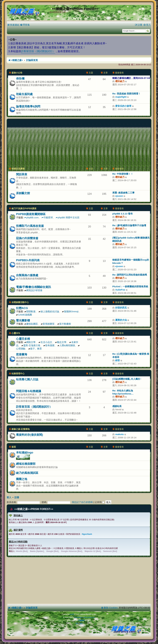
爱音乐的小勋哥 (123, 106)
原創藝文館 (23, 193)
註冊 (17, 497)
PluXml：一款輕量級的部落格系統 (130, 286)
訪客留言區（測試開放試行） (38, 51)
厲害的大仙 (121, 320)
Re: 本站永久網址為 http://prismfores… (123, 392)
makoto (120, 434)
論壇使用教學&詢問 (28, 106)
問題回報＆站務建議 (29, 391)
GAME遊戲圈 (24, 315)
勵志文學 (61, 342)
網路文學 (30, 342)
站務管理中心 (18, 374)
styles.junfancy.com (89, 617)
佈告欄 (20, 78)
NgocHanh (87, 534)
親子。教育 (35, 349)
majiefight (121, 97)
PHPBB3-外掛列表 (28, 260)
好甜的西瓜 (121, 308)
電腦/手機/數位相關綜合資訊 (33, 287)
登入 (9, 497)
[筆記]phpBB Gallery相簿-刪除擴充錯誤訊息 (131, 239)
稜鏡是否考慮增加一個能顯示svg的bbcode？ (131, 261)
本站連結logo (25, 452)
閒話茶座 (22, 174)
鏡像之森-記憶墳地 (21, 429)
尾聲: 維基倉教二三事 (123, 193)
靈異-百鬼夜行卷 (31, 345)
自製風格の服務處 (27, 275)
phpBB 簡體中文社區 (68, 217)
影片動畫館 (64, 324)
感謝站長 (117, 406)
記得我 (100, 502)
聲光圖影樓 (23, 320)
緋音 (118, 360)
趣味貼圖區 (31, 324)
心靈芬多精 (23, 339)
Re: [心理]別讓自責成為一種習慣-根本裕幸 (131, 355)
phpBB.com (31, 217)
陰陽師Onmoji (70, 311)
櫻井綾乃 (120, 81)
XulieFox (120, 290)
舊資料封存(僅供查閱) (29, 435)
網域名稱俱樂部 (26, 464)
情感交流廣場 (18, 169)
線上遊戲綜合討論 (49, 311)
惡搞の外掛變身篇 (27, 238)
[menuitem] (25, 25)
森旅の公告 (17, 73)
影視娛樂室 (48, 324)
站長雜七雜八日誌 (27, 379)
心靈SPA (16, 333)
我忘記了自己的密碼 (82, 502)
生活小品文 (45, 342)
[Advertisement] (79, 143)
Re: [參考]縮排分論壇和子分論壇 (129, 225)
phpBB (72, 614)
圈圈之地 (22, 479)
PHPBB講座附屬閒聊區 (31, 214)
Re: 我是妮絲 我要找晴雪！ (126, 94)
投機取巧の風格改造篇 (30, 226)
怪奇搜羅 (49, 345)
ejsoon (119, 196)
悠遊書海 (22, 354)
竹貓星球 (47, 217)
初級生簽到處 (24, 94)
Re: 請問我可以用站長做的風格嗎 (130, 275)
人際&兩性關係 (66, 345)
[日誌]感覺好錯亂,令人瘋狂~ (127, 379)
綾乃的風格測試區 (27, 473)
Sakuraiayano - (79, 617)
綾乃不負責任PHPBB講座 (24, 208)
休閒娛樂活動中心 (20, 302)
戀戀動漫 (30, 311)
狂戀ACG (22, 308)
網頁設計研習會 (33, 290)
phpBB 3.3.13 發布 (123, 214)
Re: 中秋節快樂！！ (123, 174)
